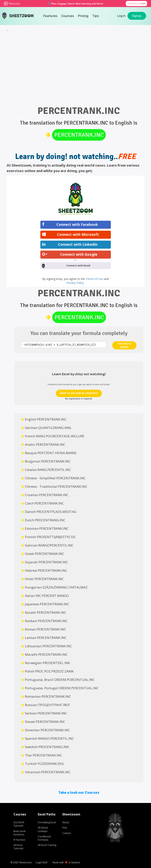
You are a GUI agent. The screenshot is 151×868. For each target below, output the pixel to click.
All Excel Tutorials (18, 847)
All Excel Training (47, 845)
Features (50, 16)
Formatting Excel (47, 822)
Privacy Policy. (75, 283)
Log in (121, 16)
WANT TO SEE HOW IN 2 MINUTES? (79, 393)
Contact (67, 833)
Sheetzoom (25, 862)
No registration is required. (79, 399)
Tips (96, 16)
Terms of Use (95, 279)
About (66, 822)
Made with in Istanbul (66, 862)
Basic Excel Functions (19, 833)
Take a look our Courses (79, 793)
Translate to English (124, 345)
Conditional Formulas (44, 838)
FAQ (65, 828)
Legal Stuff (42, 862)
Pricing (83, 16)
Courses (68, 16)
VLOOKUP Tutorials (19, 824)
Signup (137, 16)
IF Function (19, 840)
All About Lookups (43, 829)
